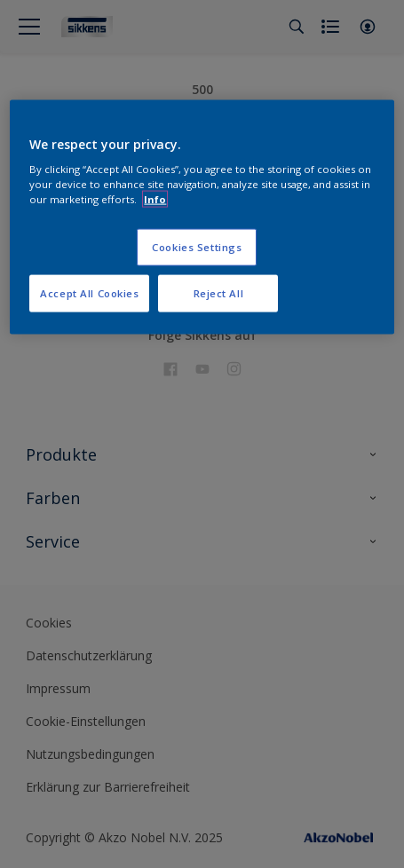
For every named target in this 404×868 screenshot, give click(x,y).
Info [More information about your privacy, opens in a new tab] (155, 199)
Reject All (219, 293)
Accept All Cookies (89, 293)
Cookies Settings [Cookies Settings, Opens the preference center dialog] (197, 247)
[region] (202, 217)
